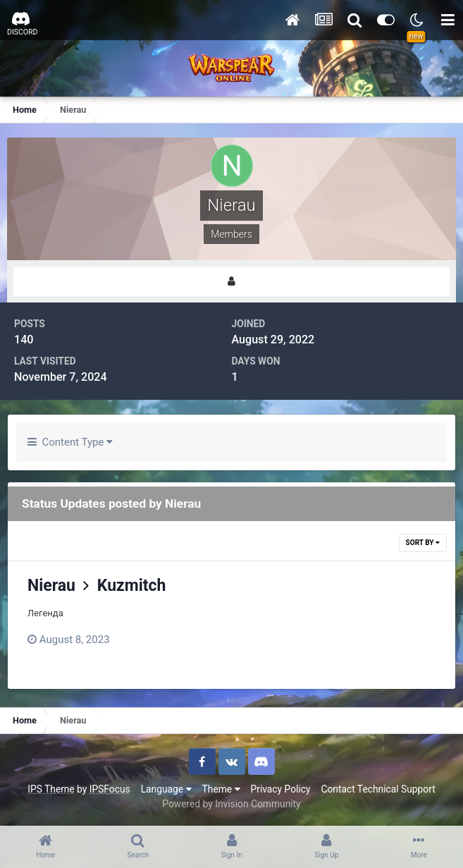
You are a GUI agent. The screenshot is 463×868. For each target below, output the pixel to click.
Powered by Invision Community (231, 804)
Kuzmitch (132, 586)
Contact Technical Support (378, 789)
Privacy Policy (281, 789)
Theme (221, 789)
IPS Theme (51, 789)
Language (166, 789)
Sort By (423, 543)
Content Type (70, 442)
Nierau (51, 586)
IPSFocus (110, 789)
